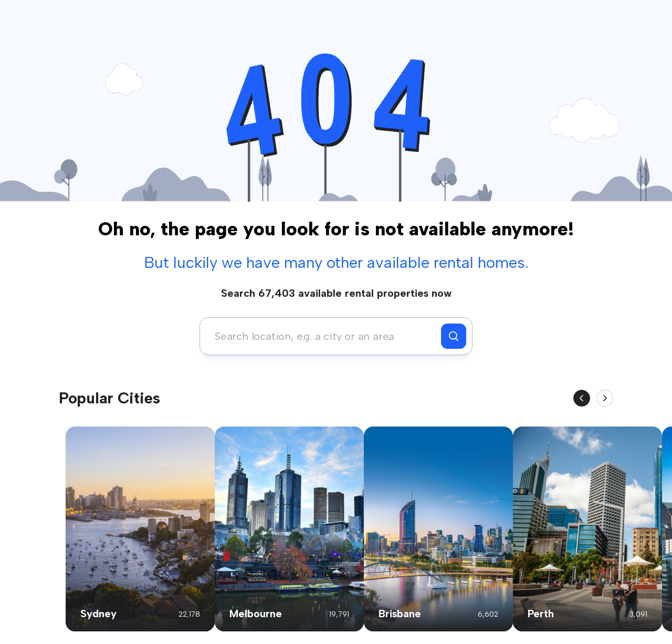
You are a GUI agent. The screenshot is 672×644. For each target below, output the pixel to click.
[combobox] (323, 336)
